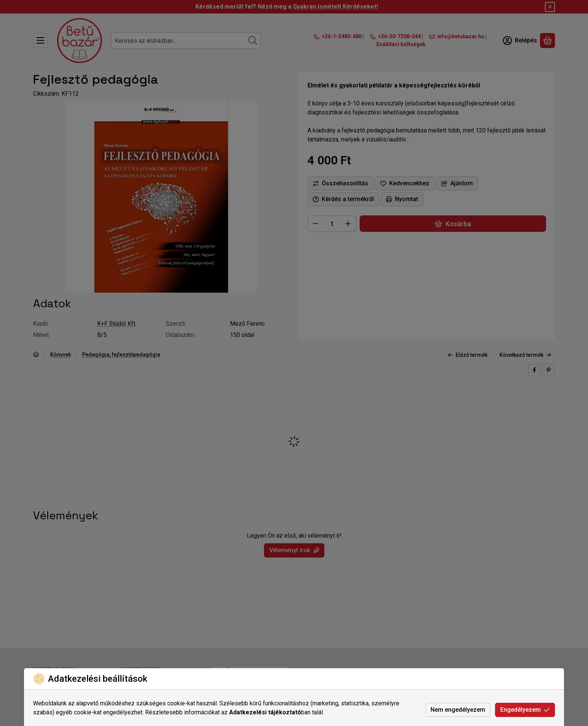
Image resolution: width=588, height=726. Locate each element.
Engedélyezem (525, 710)
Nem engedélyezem (458, 710)
